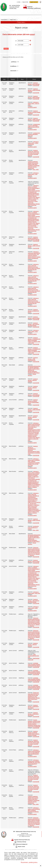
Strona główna (4, 20)
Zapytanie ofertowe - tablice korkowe (34, 97)
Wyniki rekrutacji (32, 375)
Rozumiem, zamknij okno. (29, 862)
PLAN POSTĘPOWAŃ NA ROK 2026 (33, 656)
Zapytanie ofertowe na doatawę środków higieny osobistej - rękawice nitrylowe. (34, 733)
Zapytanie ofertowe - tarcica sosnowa (34, 83)
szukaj (19, 2)
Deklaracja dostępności (20, 844)
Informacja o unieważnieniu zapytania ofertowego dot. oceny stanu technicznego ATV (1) (34, 762)
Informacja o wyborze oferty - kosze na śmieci (33, 103)
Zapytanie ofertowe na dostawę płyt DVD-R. (33, 311)
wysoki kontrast (34, 2)
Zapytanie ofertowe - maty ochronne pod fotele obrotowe (33, 324)
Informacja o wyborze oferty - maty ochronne (33, 174)
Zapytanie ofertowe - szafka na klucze (34, 119)
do (10, 45)
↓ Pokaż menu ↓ (21, 22)
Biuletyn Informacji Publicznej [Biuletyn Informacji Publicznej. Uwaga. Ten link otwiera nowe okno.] (20, 839)
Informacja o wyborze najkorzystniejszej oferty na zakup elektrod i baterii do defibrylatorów (34, 752)
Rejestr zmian (13, 20)
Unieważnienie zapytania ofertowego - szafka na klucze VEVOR (34, 126)
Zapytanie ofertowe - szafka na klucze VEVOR (34, 246)
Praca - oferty (36, 169)
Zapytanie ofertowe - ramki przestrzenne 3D (33, 359)
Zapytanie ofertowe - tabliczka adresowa (33, 380)
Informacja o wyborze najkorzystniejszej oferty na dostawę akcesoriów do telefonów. (34, 810)
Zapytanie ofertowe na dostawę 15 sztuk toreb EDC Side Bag (34, 238)
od (10, 41)
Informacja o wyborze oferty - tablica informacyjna (33, 143)
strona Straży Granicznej (40, 2)
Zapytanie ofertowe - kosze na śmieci (34, 317)
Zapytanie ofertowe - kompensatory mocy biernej (33, 706)
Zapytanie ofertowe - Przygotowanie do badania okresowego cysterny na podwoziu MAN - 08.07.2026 (34, 340)
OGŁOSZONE (36, 85)
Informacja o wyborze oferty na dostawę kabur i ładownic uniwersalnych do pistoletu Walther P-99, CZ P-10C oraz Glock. (34, 462)
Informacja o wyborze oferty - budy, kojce (34, 593)
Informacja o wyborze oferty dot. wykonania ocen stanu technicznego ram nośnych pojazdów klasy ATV (34, 267)
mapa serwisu (25, 2)
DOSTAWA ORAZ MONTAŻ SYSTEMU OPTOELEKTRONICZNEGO (34, 664)
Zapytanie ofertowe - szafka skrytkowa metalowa (34, 90)
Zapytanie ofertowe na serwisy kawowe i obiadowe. (34, 112)
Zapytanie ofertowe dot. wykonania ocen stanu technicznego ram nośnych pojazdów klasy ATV (33, 153)
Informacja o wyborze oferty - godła (33, 607)
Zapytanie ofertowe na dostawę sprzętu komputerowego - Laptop (33, 402)
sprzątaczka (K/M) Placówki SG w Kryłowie (33, 528)
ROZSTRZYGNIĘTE (32, 107)
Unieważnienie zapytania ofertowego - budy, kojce (34, 134)
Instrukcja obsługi (20, 842)
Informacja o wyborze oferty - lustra (33, 331)
